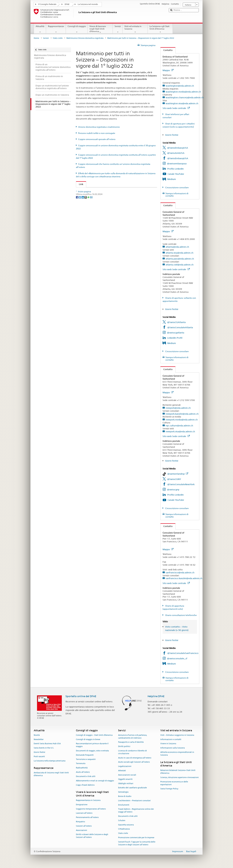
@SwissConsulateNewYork (181, 484)
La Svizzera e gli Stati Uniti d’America (160, 29)
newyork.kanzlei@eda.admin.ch (182, 414)
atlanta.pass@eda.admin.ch (180, 259)
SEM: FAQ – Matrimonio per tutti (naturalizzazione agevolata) (112, 196)
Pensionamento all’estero (87, 817)
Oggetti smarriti (125, 779)
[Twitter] (80, 217)
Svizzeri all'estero (84, 826)
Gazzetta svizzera (126, 825)
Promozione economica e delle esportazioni (174, 783)
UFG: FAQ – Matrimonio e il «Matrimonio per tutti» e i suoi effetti (113, 191)
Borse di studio (125, 796)
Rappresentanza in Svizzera (88, 800)
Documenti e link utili (86, 776)
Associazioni (82, 830)
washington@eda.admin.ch (180, 86)
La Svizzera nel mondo (88, 4)
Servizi (118, 29)
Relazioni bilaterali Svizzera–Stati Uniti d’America (178, 772)
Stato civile (58, 38)
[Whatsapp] (89, 217)
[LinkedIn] (83, 217)
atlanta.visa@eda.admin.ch (180, 253)
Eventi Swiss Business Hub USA (47, 744)
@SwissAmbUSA (176, 153)
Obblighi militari (126, 783)
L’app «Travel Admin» (85, 785)
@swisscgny (173, 490)
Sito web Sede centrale (176, 108)
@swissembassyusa (177, 164)
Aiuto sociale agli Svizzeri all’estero (134, 762)
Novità (37, 735)
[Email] (91, 217)
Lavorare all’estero (84, 813)
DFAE (67, 4)
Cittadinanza (124, 829)
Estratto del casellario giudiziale (132, 788)
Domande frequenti (85, 755)
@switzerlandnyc (178, 474)
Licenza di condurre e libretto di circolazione (132, 752)
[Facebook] (77, 217)
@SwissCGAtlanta (176, 322)
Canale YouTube (176, 174)
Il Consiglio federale (47, 4)
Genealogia (123, 792)
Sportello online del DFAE (81, 696)
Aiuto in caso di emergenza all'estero (135, 758)
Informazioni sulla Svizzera (173, 748)
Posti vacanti (39, 756)
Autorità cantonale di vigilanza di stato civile (103, 201)
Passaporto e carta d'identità (131, 742)
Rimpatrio (80, 822)
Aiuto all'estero (83, 772)
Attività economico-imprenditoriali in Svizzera (177, 754)
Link (80, 184)
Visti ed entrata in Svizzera (135, 29)
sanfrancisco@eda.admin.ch (180, 573)
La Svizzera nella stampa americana (50, 761)
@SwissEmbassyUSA (178, 148)
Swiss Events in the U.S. (44, 748)
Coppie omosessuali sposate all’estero (97, 139)
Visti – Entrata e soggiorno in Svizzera (177, 735)
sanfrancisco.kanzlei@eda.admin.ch (184, 578)
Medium (172, 179)
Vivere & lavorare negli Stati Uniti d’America (100, 29)
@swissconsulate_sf (177, 658)
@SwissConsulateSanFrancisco (183, 653)
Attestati (122, 771)
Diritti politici (124, 746)
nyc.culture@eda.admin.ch (179, 426)
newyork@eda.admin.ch (178, 408)
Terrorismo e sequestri (86, 759)
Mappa (168, 70)
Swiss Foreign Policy (169, 789)
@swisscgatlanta (176, 333)
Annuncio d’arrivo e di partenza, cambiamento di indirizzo (133, 736)
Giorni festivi (172, 135)
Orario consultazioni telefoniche (181, 615)
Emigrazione (82, 805)
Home (36, 38)
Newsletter (39, 739)
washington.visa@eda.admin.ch (182, 103)
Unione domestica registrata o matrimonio (99, 127)
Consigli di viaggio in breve (88, 739)
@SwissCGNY (174, 479)
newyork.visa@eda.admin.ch (180, 431)
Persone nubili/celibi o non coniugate (97, 133)
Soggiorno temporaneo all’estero (91, 809)
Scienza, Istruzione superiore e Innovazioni (180, 777)
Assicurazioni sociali (127, 775)
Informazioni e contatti (171, 739)
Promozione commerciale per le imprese (136, 837)
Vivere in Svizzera (168, 744)
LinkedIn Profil (175, 338)
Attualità (40, 29)
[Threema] (86, 217)
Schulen (122, 820)
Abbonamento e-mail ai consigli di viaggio (95, 781)
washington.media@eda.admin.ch (183, 92)
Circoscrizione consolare (177, 187)
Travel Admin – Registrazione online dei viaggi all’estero (136, 811)
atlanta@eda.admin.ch (177, 247)
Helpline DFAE (156, 696)
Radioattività (82, 768)
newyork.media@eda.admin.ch (182, 420)
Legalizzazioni (125, 766)
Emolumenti (124, 805)
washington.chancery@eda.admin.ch (185, 97)
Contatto (167, 50)
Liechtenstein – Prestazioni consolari (134, 801)
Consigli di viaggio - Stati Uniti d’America (94, 735)
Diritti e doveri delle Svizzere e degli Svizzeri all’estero (92, 836)
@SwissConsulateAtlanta (180, 327)
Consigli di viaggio (77, 29)
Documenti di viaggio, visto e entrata (92, 751)
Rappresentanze (56, 29)
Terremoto (81, 764)
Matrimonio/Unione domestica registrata (85, 38)
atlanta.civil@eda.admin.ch (180, 265)
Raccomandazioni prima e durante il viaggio (92, 745)
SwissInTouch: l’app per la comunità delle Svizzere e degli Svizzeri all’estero (137, 843)
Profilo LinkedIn (175, 169)
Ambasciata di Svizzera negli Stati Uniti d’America (51, 774)
